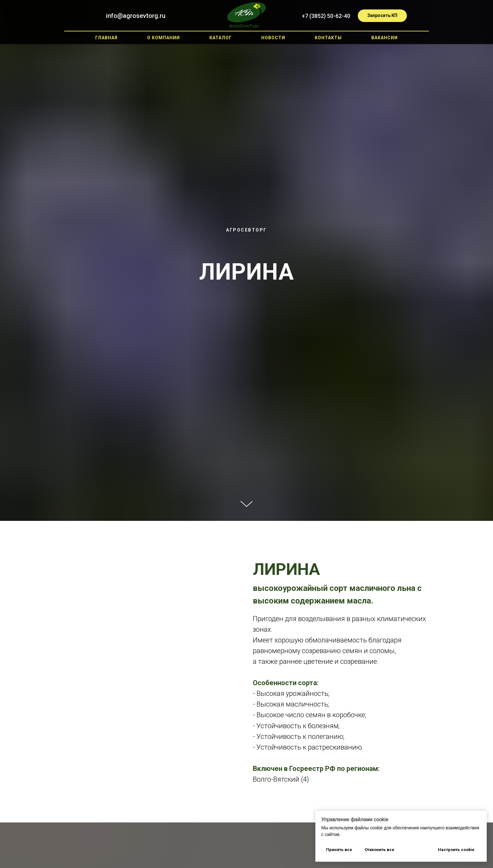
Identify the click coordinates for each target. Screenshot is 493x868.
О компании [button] (163, 38)
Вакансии (385, 38)
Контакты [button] (328, 38)
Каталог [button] (221, 38)
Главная (106, 38)
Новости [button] (273, 38)
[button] (382, 16)
